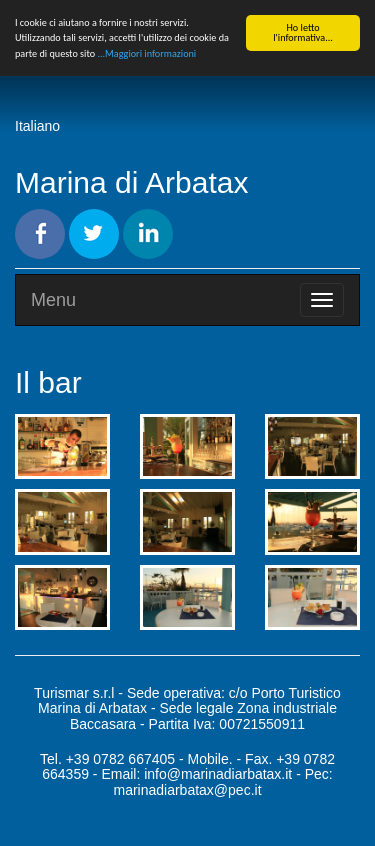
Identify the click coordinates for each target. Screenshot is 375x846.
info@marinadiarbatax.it (218, 774)
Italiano (37, 126)
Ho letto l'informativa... (303, 32)
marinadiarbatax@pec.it (187, 790)
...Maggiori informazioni (146, 53)
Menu (53, 300)
